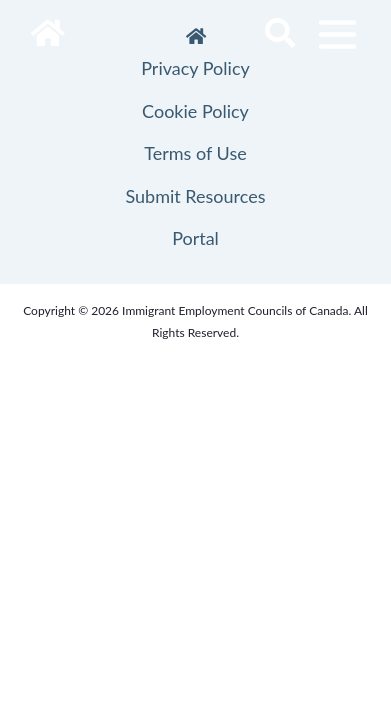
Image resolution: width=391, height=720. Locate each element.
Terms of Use (195, 153)
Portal (195, 238)
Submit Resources (195, 196)
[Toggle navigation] (337, 34)
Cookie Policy (195, 111)
